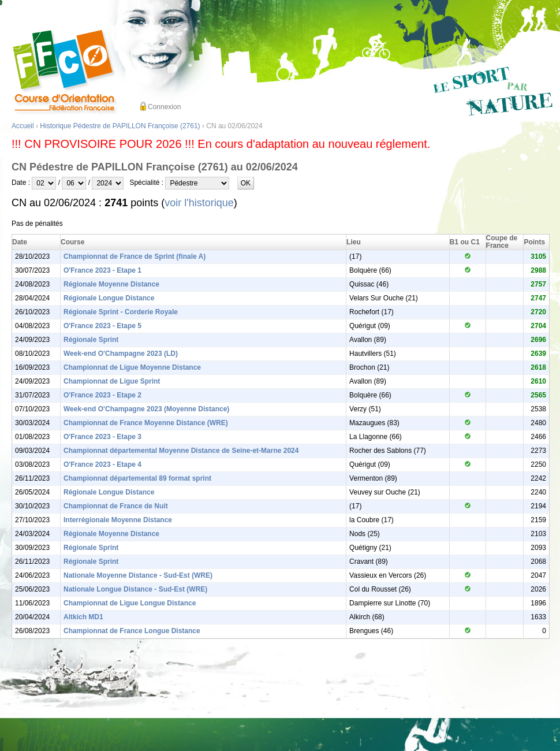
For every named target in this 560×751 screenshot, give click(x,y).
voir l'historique (199, 203)
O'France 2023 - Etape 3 (102, 437)
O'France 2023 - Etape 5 (102, 326)
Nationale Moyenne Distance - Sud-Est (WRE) (138, 575)
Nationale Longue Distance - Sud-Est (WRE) (135, 589)
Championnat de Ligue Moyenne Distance (132, 367)
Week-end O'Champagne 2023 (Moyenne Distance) (146, 409)
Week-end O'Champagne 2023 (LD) (121, 354)
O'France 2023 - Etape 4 (102, 464)
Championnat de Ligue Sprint (112, 381)
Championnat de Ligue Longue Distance (130, 603)
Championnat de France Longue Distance (132, 631)
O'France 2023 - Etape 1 (102, 270)
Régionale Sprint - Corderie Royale (121, 312)
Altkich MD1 (83, 617)
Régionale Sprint (91, 340)
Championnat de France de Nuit (116, 506)
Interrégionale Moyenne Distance (118, 520)
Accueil (23, 126)
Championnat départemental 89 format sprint (137, 478)
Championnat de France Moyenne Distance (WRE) (146, 423)
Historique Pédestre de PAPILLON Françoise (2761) (120, 126)
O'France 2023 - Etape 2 (102, 395)
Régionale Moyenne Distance (111, 284)
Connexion (164, 107)
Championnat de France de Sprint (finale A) (135, 256)
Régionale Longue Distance (109, 298)
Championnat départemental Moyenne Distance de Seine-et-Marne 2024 (181, 451)
